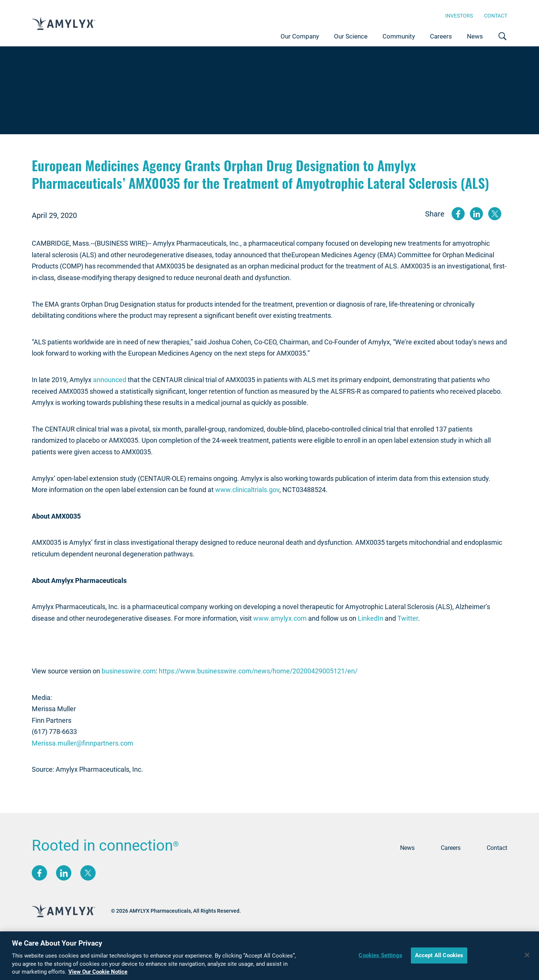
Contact (496, 16)
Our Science (351, 36)
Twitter (408, 618)
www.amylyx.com (280, 618)
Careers (441, 36)
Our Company (300, 36)
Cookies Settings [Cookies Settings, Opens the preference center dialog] (380, 959)
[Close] (527, 959)
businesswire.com (129, 671)
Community (399, 36)
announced (110, 380)
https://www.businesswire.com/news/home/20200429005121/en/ (258, 671)
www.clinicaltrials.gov (247, 490)
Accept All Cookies (439, 959)
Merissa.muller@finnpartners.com (83, 743)
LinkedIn (371, 618)
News (475, 36)
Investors (459, 16)
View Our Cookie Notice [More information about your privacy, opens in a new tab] (98, 976)
